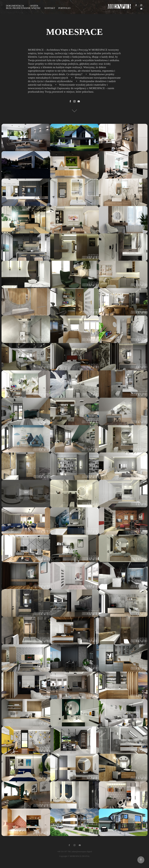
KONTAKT (50, 8)
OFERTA (34, 6)
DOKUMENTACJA (15, 6)
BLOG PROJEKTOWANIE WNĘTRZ (23, 8)
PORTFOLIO (64, 8)
